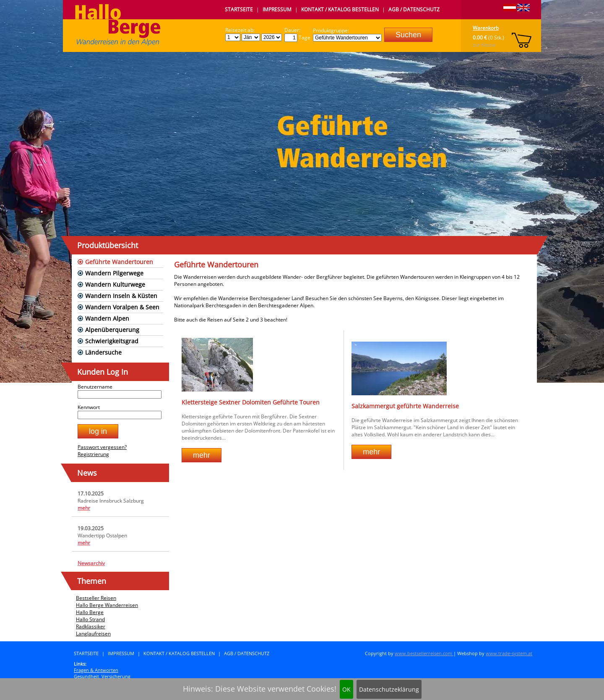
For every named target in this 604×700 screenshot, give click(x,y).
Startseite (239, 9)
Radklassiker (91, 626)
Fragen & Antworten (96, 670)
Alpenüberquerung (112, 330)
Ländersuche (103, 352)
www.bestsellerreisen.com (424, 653)
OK (346, 689)
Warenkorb (486, 28)
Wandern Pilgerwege (114, 273)
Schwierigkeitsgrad (112, 341)
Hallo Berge (90, 612)
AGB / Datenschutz (414, 9)
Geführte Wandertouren (119, 262)
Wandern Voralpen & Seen (122, 307)
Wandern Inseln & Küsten (121, 296)
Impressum (277, 9)
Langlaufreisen (93, 634)
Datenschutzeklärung (389, 689)
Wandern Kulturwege (115, 284)
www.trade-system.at (509, 653)
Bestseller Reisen (96, 598)
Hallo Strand (90, 619)
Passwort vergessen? (102, 447)
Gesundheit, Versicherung (102, 676)
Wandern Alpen (107, 318)
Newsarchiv (91, 563)
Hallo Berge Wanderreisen (107, 605)
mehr (84, 508)
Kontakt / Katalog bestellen (340, 9)
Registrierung (93, 454)
